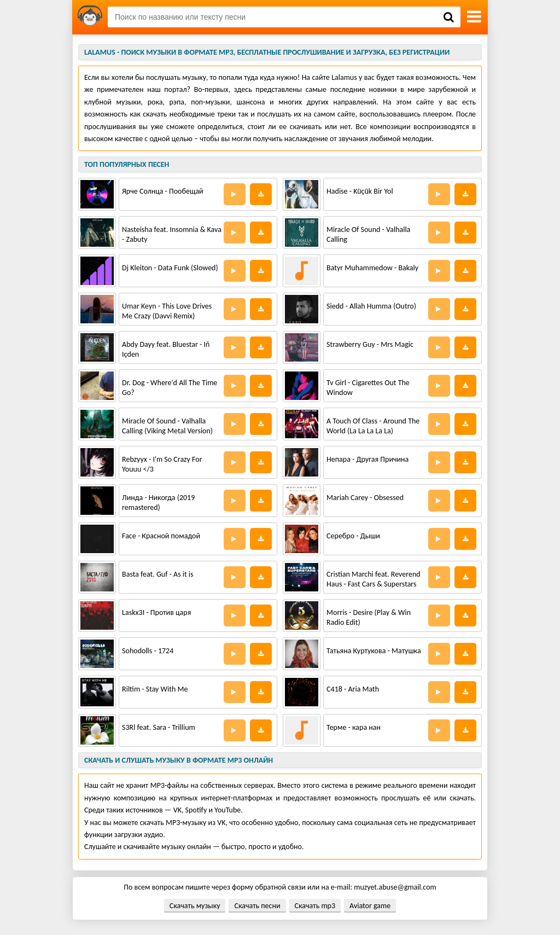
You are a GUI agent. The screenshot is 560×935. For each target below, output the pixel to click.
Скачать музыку (195, 906)
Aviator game (370, 906)
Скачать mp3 (315, 906)
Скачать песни (257, 906)
